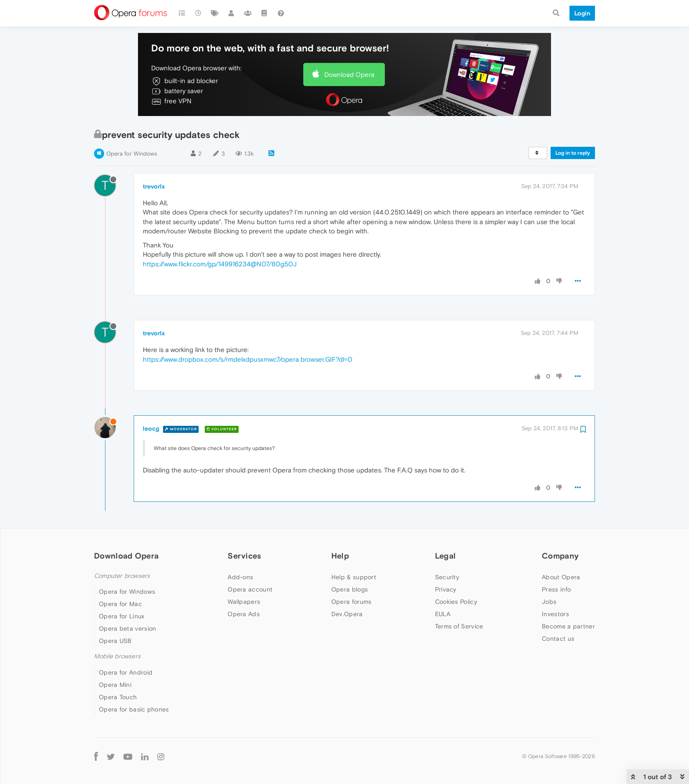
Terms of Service (459, 626)
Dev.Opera (347, 614)
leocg (151, 428)
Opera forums (352, 602)
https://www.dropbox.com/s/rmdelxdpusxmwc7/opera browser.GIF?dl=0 (248, 359)
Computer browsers (122, 576)
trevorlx (154, 186)
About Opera (561, 577)
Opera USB (115, 641)
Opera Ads (244, 614)
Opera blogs (350, 589)
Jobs (549, 602)
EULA (443, 614)
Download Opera (349, 74)
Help (340, 556)
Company (560, 556)
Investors (555, 614)
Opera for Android (126, 672)
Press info (556, 589)
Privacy (446, 589)
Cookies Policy (456, 602)
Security (447, 577)
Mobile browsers (117, 656)
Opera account (250, 589)
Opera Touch (118, 697)
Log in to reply (573, 153)
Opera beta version (127, 628)
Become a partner (568, 626)
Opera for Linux (122, 616)
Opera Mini (115, 685)
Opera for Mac (120, 604)
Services (244, 556)
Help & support (354, 577)
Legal (446, 556)
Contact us (558, 639)
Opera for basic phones (134, 709)
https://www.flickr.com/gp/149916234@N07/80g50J (220, 264)
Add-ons (240, 577)
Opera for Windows (132, 154)
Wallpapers (244, 602)
